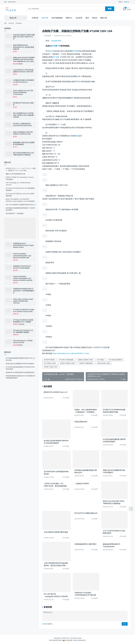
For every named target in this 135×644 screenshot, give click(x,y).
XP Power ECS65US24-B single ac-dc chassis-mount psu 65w (24, 310)
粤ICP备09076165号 (56, 640)
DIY (101, 347)
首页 (5, 23)
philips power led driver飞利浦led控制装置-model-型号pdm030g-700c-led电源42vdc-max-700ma (24, 59)
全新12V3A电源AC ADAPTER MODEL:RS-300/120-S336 (23, 133)
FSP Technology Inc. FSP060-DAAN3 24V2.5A (23, 342)
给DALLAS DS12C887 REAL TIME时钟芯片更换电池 (114, 502)
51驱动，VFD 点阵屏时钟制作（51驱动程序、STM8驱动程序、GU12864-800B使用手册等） (86, 411)
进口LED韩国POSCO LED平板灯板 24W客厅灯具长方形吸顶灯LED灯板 (24, 115)
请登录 (121, 2)
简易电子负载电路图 (86, 363)
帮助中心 (69, 18)
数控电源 (75, 51)
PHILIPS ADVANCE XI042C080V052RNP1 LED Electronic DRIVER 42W (22, 256)
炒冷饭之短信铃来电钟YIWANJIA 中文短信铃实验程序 (56, 442)
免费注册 (126, 2)
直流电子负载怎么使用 (67, 363)
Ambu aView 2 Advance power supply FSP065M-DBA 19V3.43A (23, 301)
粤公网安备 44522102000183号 (74, 640)
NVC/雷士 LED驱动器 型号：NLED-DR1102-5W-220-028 (23, 124)
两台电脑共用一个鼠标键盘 (15, 213)
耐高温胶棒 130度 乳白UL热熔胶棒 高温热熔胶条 (24, 143)
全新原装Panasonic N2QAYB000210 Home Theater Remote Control (23, 245)
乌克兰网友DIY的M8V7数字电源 (56, 532)
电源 (77, 136)
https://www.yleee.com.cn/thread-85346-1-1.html (71, 353)
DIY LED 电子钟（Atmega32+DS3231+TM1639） (56, 595)
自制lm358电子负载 (103, 363)
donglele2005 (56, 41)
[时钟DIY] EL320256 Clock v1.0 (56, 392)
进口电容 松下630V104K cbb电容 (23, 104)
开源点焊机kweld (81, 422)
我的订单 (104, 18)
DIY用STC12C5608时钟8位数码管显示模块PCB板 (114, 411)
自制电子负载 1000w (51, 367)
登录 (44, 624)
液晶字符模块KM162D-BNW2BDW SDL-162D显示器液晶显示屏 (24, 47)
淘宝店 (95, 18)
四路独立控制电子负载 (85, 360)
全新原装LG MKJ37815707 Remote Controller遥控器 (22, 267)
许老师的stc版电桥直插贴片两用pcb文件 (86, 471)
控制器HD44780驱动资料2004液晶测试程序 (20, 372)
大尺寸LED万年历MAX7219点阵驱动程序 (114, 532)
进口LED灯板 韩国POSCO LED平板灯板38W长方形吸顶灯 (23, 154)
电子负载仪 (101, 360)
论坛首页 (79, 18)
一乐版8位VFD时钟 (82, 484)
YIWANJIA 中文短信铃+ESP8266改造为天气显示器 (85, 594)
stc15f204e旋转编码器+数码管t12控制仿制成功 (114, 440)
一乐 (61, 54)
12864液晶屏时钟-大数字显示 (85, 544)
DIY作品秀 (48, 36)
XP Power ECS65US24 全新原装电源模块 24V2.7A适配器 (23, 321)
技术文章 (45, 18)
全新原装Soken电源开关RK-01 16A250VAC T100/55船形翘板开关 (24, 291)
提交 (125, 624)
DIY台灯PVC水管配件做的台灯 (86, 513)
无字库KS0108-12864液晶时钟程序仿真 (56, 473)
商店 (87, 18)
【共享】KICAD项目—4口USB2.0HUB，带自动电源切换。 (56, 485)
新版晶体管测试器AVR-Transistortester (112, 545)
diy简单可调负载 (49, 360)
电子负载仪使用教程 (115, 360)
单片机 (51, 51)
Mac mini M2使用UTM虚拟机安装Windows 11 (21, 204)
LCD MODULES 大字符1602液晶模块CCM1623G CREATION (23, 71)
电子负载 (54, 46)
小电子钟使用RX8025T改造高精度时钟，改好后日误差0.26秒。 (56, 564)
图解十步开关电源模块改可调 (15, 174)
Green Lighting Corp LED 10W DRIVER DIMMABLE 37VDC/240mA (23, 92)
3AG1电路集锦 (57, 18)
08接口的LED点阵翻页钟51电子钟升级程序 (114, 471)
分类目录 (35, 18)
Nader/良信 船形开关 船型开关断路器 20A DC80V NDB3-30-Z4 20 (24, 37)
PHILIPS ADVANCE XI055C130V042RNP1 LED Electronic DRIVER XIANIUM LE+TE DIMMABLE (23, 278)
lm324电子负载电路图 (66, 360)
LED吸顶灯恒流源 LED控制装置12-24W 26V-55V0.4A (24, 81)
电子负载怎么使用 (50, 363)
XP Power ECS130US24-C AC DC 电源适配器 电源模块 (23, 331)
